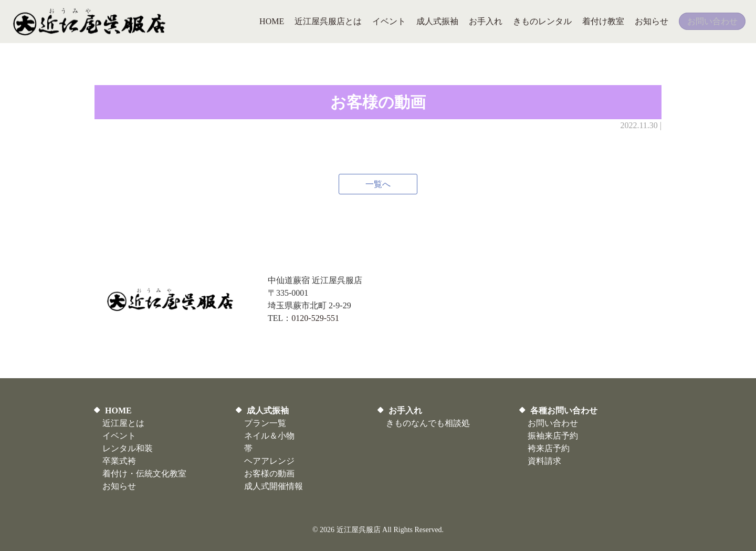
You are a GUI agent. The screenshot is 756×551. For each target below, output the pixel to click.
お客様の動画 (269, 474)
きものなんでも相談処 (428, 423)
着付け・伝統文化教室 (144, 474)
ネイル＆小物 (269, 436)
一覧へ (378, 184)
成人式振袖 (268, 410)
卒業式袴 (119, 461)
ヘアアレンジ (269, 461)
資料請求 (544, 461)
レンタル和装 (128, 448)
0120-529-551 (315, 318)
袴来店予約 (549, 448)
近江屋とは (123, 423)
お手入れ (405, 410)
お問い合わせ (553, 423)
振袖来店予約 (553, 436)
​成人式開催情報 (274, 486)
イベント (119, 436)
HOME (118, 410)
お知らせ (119, 486)
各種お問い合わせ (564, 410)
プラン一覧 (265, 423)
